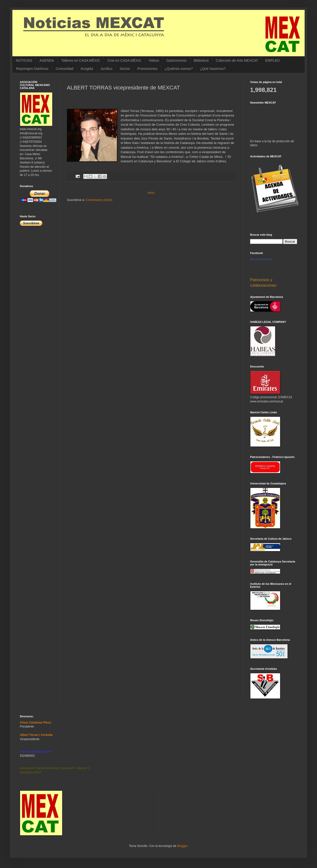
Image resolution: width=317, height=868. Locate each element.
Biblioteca (201, 60)
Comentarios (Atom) (99, 200)
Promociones (147, 69)
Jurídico (106, 69)
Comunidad (65, 69)
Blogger (182, 846)
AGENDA (47, 60)
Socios (125, 69)
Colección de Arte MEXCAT (237, 60)
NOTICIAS (24, 60)
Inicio (151, 193)
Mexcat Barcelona (261, 259)
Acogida (87, 69)
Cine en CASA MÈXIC (124, 60)
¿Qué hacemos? (213, 69)
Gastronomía (176, 60)
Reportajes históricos (32, 69)
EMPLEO (272, 60)
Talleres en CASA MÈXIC (81, 60)
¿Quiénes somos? (179, 69)
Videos (154, 60)
